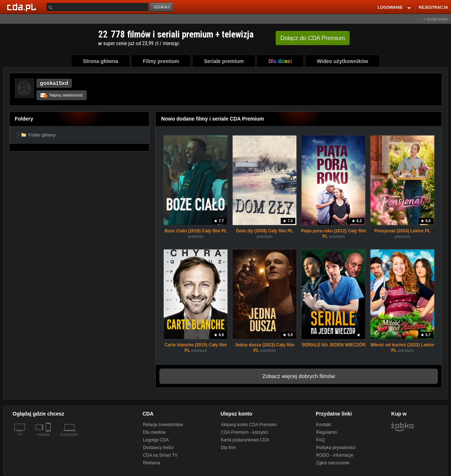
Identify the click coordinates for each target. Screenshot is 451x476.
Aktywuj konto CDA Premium (249, 425)
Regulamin (326, 432)
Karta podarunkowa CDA (245, 440)
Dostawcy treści (158, 448)
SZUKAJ (162, 7)
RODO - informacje (335, 455)
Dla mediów (154, 432)
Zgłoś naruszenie (333, 463)
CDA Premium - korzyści (245, 432)
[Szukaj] (97, 7)
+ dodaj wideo (436, 19)
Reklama (151, 463)
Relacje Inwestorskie (163, 425)
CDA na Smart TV (160, 455)
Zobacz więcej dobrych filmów (299, 376)
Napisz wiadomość (62, 95)
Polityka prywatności (336, 448)
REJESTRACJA (433, 7)
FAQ (320, 440)
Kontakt (324, 425)
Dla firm (228, 448)
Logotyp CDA (156, 440)
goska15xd (54, 83)
